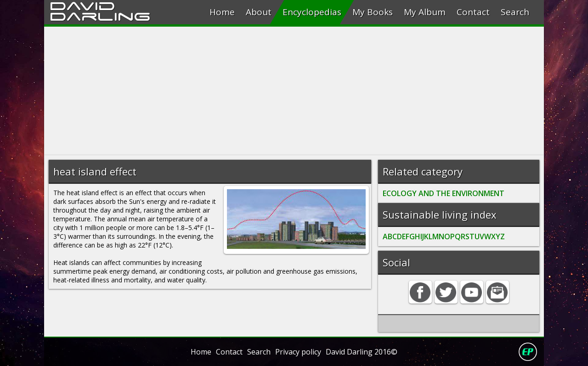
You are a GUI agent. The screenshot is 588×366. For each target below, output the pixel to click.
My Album (425, 12)
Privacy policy (298, 352)
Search (515, 12)
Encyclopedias (312, 12)
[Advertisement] (294, 91)
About (259, 12)
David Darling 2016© (362, 352)
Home (222, 12)
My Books (373, 12)
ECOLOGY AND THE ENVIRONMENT (444, 193)
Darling (100, 15)
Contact (473, 12)
